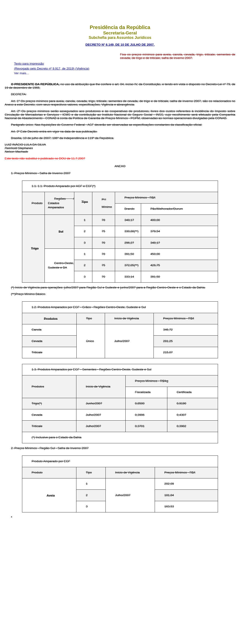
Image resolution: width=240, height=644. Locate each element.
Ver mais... (21, 73)
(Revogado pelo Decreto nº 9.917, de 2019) (45, 68)
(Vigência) (82, 68)
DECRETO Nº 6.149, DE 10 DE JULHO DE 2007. (120, 45)
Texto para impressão (29, 64)
